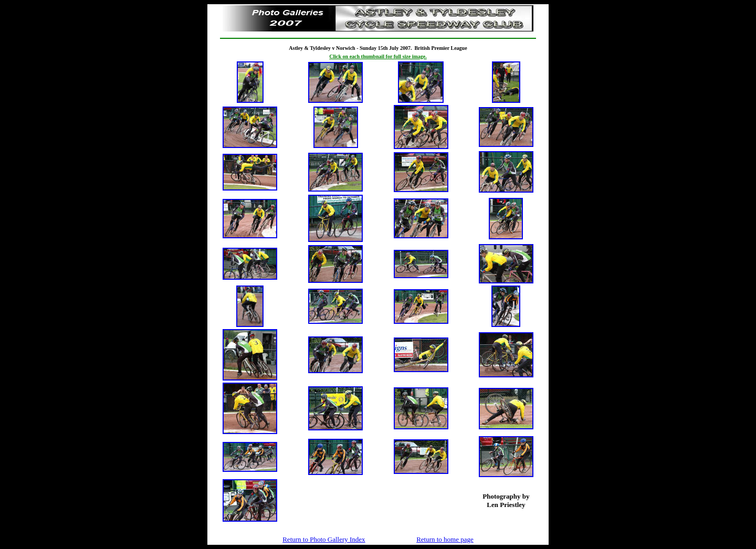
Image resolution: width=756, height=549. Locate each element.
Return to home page (445, 539)
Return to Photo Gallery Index (324, 539)
